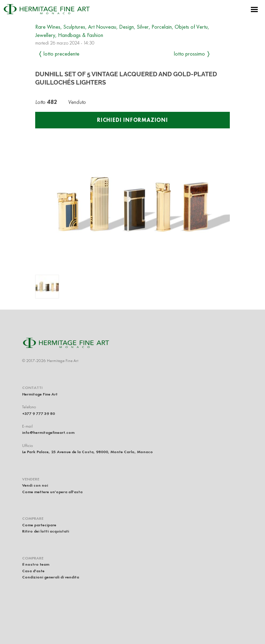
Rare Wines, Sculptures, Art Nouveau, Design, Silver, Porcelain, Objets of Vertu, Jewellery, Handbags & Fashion (122, 31)
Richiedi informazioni (132, 120)
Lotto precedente (61, 54)
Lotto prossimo (189, 54)
